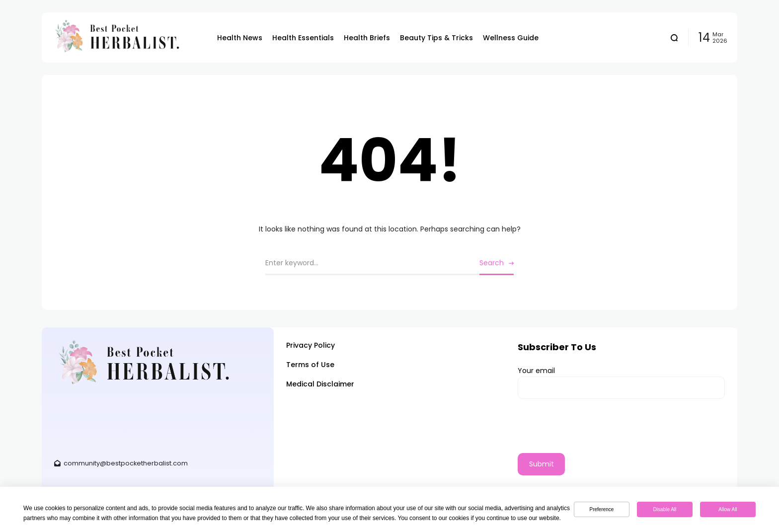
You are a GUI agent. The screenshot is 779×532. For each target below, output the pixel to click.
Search (492, 263)
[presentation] (593, 434)
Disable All (665, 509)
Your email (621, 382)
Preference (602, 509)
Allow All (728, 509)
